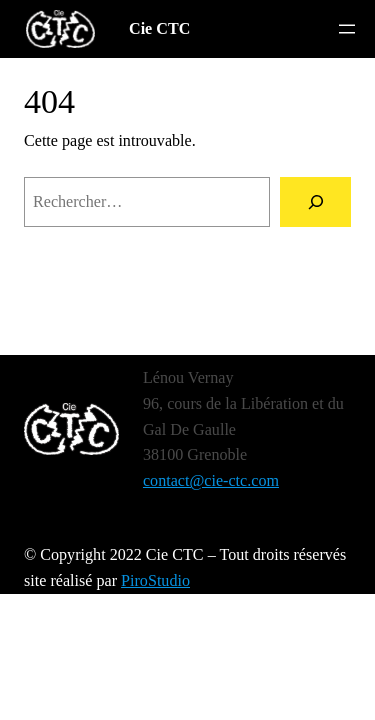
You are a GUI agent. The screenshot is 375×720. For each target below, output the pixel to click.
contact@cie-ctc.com (211, 480)
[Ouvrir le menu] (347, 29)
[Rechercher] (315, 202)
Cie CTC (159, 28)
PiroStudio (155, 580)
